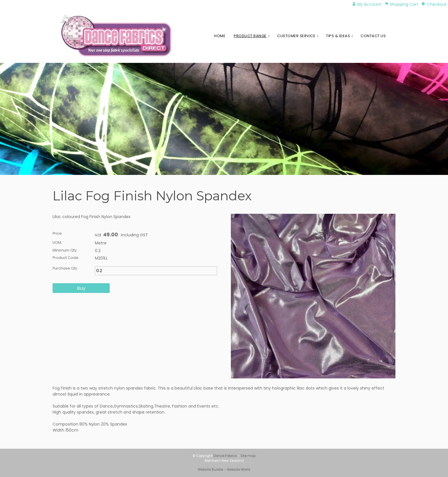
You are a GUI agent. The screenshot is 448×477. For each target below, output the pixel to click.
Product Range (250, 36)
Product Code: (66, 258)
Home (220, 36)
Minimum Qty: (65, 250)
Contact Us (373, 36)
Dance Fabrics (225, 456)
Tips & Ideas (338, 36)
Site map (248, 456)
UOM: (57, 243)
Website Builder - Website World (224, 470)
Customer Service (296, 36)
